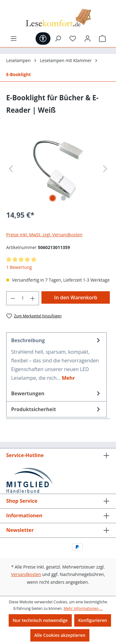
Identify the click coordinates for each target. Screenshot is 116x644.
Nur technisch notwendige (40, 620)
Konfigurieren (93, 620)
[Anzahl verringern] (13, 298)
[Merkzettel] (73, 39)
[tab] (56, 359)
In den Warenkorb (76, 297)
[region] (58, 169)
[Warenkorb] (102, 39)
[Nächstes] (105, 169)
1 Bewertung (19, 267)
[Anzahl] (23, 298)
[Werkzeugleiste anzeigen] (43, 39)
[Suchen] (58, 39)
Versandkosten (26, 574)
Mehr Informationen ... (83, 608)
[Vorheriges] (11, 169)
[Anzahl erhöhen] (33, 298)
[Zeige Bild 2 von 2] (63, 198)
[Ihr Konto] (88, 39)
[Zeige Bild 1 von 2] (53, 198)
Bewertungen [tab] (56, 393)
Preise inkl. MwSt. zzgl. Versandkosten (44, 235)
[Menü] (14, 39)
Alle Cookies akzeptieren (60, 635)
